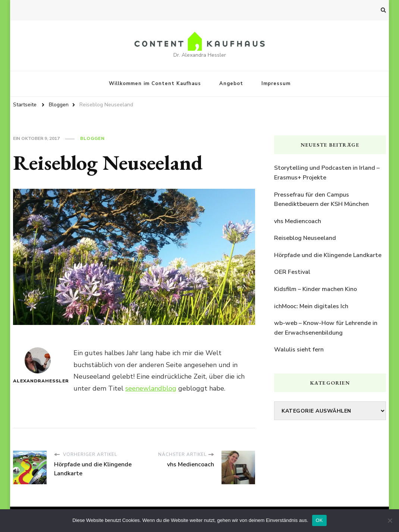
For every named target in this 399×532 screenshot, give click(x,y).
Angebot (231, 84)
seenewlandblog (151, 388)
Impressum (276, 84)
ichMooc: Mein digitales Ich (311, 306)
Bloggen (92, 138)
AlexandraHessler (38, 366)
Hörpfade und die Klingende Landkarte (328, 255)
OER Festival (292, 272)
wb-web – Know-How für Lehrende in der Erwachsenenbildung (326, 328)
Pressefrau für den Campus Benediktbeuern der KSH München (321, 200)
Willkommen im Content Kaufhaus (155, 84)
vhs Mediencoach (298, 221)
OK (319, 520)
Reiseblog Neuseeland (305, 238)
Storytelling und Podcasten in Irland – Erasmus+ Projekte (327, 173)
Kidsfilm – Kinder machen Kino (315, 289)
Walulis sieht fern (299, 350)
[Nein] (390, 520)
